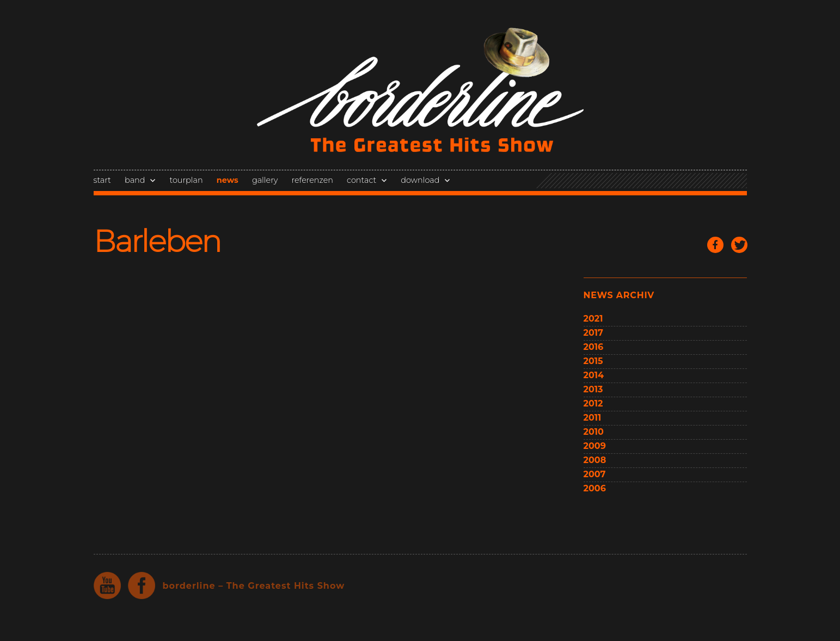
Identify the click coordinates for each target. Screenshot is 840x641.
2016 (594, 347)
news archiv (619, 295)
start (102, 180)
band (135, 180)
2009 (595, 446)
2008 (595, 460)
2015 (593, 361)
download (420, 180)
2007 (595, 474)
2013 (593, 389)
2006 (595, 488)
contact (361, 180)
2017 (593, 333)
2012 (593, 403)
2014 (594, 375)
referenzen (312, 180)
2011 (593, 418)
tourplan (186, 180)
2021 (593, 319)
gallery (265, 180)
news (228, 180)
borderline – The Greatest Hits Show (254, 586)
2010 (594, 432)
